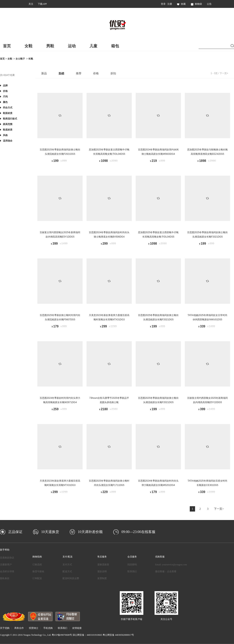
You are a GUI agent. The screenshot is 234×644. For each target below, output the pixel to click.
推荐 (79, 73)
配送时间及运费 (71, 578)
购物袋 (196, 4)
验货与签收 (38, 571)
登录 (163, 4)
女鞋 (29, 46)
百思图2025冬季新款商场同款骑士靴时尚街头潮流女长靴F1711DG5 (109, 483)
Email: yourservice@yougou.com (171, 565)
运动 (72, 46)
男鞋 (50, 46)
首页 (7, 46)
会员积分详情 (7, 571)
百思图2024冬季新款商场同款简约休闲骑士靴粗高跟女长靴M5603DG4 (158, 152)
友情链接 (77, 628)
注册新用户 (6, 565)
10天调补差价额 (90, 532)
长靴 (31, 59)
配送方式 (67, 571)
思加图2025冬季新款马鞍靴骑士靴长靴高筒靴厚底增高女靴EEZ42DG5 (208, 152)
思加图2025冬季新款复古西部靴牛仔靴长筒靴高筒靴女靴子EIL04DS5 (109, 152)
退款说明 (102, 571)
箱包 (115, 46)
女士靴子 (20, 59)
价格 (96, 73)
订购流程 (37, 565)
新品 (44, 73)
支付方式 (67, 565)
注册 (170, 4)
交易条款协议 (7, 558)
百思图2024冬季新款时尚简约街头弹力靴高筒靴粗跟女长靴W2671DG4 (60, 400)
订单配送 (37, 578)
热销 (61, 73)
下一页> (224, 73)
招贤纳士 (34, 628)
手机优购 (48, 628)
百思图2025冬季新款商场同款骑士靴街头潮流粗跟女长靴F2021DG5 (60, 152)
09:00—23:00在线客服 (138, 532)
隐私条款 (5, 578)
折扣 (113, 73)
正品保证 (15, 532)
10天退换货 (50, 532)
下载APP (42, 4)
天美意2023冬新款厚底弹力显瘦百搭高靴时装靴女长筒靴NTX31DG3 (109, 317)
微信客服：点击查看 (166, 571)
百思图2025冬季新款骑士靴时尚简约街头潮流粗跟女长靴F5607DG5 (60, 317)
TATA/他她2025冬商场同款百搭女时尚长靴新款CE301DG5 (207, 483)
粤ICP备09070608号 (62, 635)
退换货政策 (103, 565)
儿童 (93, 46)
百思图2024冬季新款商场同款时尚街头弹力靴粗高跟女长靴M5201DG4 (158, 483)
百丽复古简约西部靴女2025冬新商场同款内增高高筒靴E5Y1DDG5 (60, 235)
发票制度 (102, 578)
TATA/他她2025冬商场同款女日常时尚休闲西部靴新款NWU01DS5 (207, 317)
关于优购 (5, 628)
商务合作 (19, 628)
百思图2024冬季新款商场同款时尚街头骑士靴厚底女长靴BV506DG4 (109, 235)
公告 (209, 4)
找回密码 (132, 565)
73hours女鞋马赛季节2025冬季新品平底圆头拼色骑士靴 (109, 400)
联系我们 (132, 571)
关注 (31, 4)
